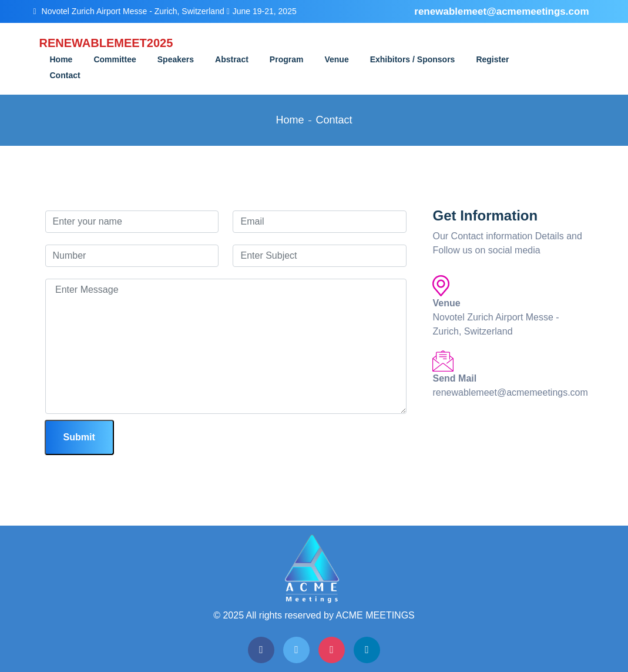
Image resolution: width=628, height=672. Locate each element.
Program (287, 59)
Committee (115, 59)
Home (61, 59)
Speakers (176, 59)
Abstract (232, 59)
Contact (65, 75)
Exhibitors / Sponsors (413, 59)
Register (492, 59)
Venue (336, 59)
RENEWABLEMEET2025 (98, 43)
